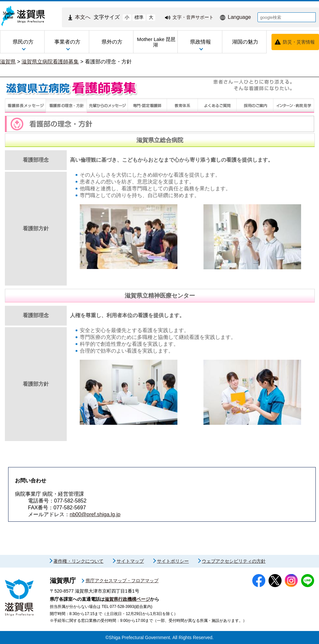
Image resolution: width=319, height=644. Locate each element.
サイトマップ (130, 561)
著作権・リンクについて (78, 561)
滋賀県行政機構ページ (127, 599)
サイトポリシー (173, 561)
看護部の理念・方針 (108, 62)
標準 (139, 17)
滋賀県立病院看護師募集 (50, 62)
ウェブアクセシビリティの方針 (234, 561)
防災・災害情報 (299, 42)
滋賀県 (8, 62)
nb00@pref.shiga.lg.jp (95, 514)
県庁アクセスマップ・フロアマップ (122, 581)
